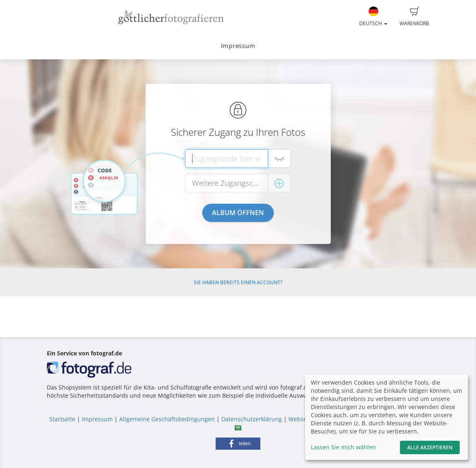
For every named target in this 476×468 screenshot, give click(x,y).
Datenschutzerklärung (252, 419)
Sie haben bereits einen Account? (238, 282)
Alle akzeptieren (430, 447)
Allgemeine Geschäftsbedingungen (167, 419)
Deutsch (373, 17)
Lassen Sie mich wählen (343, 447)
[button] (238, 444)
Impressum (238, 46)
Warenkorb (414, 17)
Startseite (62, 419)
